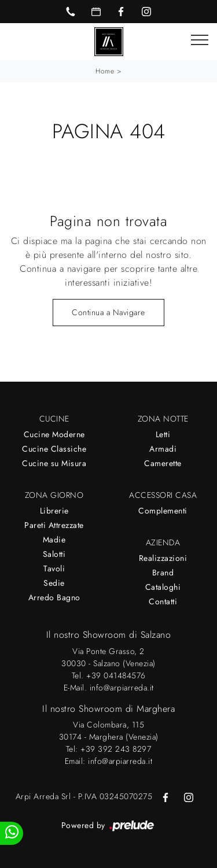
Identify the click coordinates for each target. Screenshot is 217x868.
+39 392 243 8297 (116, 749)
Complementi (163, 511)
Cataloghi (163, 587)
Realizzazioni (163, 558)
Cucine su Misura (54, 463)
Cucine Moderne (54, 434)
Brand (163, 572)
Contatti (163, 601)
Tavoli (54, 568)
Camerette (163, 463)
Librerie (54, 511)
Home (105, 71)
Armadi (163, 449)
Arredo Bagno (54, 597)
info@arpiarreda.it (122, 688)
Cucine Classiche (54, 449)
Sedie (54, 583)
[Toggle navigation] (200, 40)
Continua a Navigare (108, 312)
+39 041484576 (116, 675)
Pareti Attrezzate (54, 525)
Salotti (54, 554)
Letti (163, 434)
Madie (54, 540)
